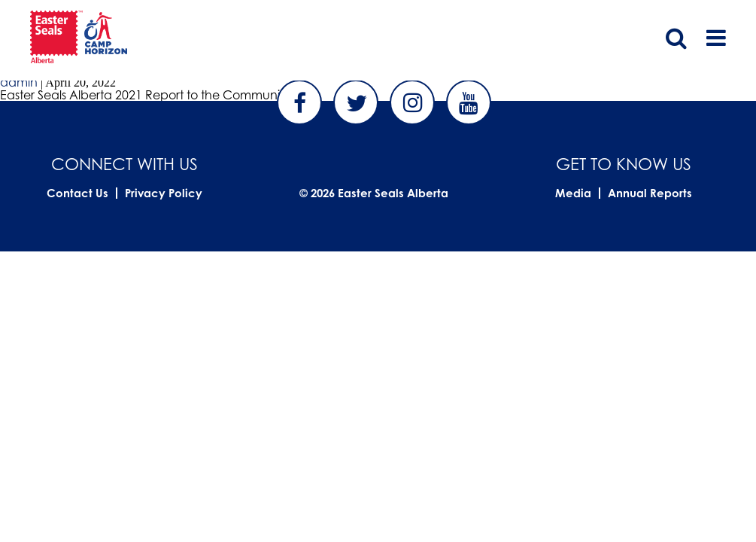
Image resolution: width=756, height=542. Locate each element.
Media (573, 193)
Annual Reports (650, 193)
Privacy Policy (164, 193)
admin (19, 82)
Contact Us (77, 193)
